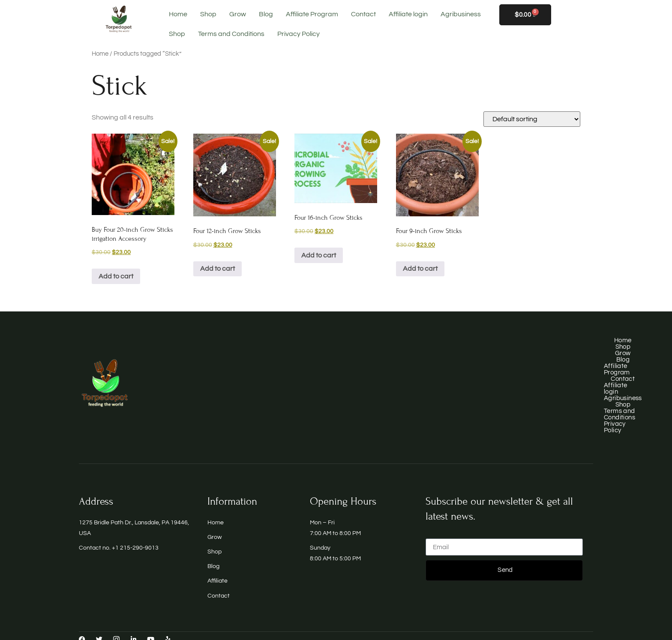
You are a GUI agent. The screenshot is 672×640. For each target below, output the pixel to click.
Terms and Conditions (231, 34)
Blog (266, 14)
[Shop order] (532, 119)
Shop (208, 14)
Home (178, 14)
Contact (363, 14)
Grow (238, 14)
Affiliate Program (312, 14)
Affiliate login (408, 14)
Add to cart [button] (116, 276)
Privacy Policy (298, 34)
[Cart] (525, 15)
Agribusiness (461, 14)
